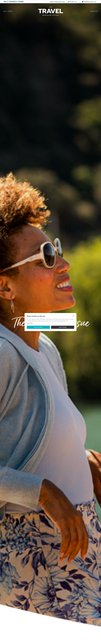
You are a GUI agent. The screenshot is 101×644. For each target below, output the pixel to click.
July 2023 (8, 11)
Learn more (30, 323)
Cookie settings (63, 327)
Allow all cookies (38, 327)
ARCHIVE (94, 11)
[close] (73, 316)
